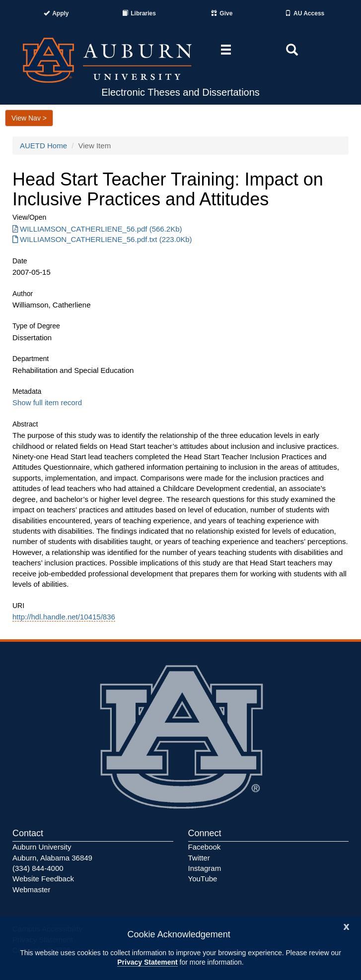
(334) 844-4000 (38, 868)
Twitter (199, 858)
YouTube (203, 879)
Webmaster (31, 889)
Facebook (205, 847)
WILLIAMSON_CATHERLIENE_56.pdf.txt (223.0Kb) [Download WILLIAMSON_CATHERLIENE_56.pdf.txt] (102, 239)
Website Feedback (43, 879)
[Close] (347, 926)
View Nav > (29, 118)
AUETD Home (43, 146)
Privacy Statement (147, 962)
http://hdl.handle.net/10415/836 (64, 617)
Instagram (205, 868)
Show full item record (47, 402)
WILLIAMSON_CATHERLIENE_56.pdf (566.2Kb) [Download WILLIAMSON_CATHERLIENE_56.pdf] (97, 229)
